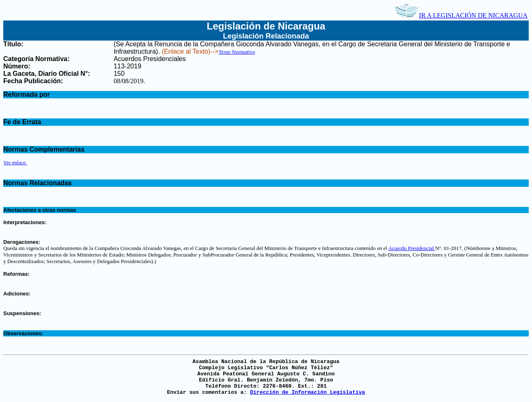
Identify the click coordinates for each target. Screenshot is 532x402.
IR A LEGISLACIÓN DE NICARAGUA (461, 15)
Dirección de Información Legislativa (307, 392)
